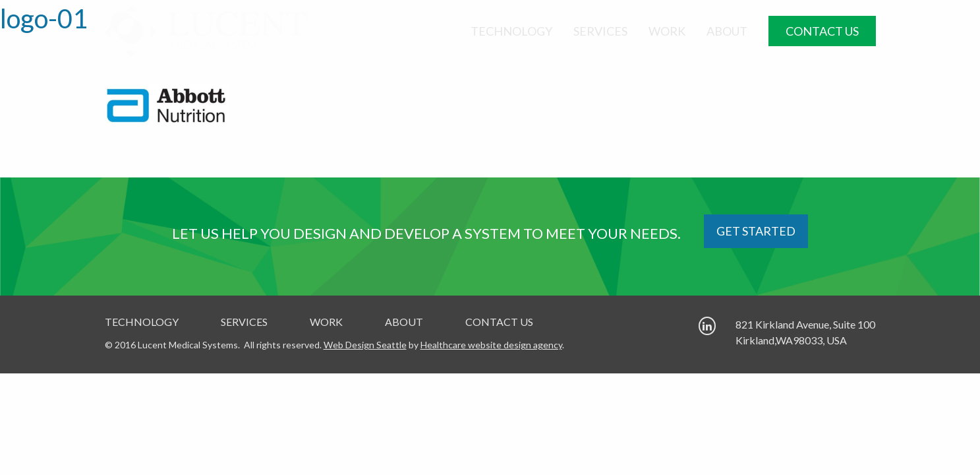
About (727, 31)
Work (667, 31)
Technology (511, 31)
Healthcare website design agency (491, 345)
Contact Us (822, 31)
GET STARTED (756, 231)
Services (600, 31)
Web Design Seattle (365, 345)
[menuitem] (511, 31)
